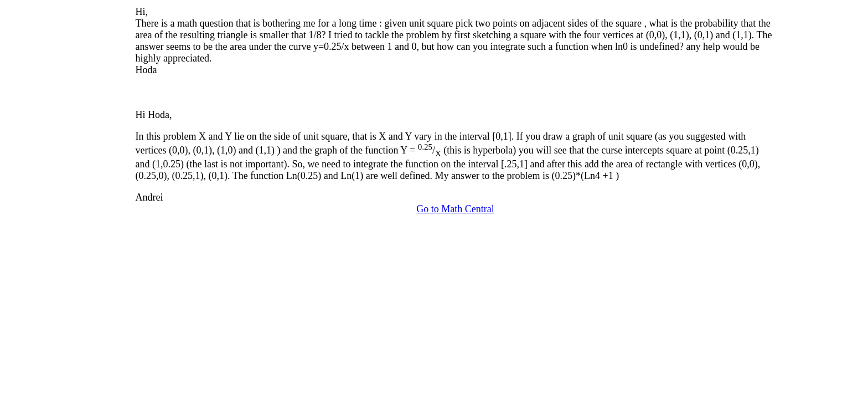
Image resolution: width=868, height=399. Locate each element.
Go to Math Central (455, 209)
